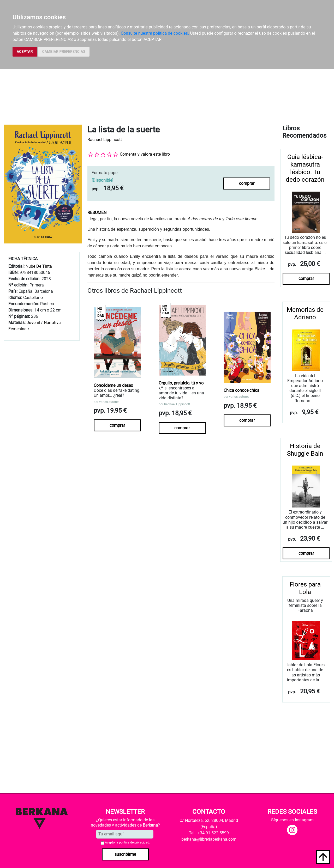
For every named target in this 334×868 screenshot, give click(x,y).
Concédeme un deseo (113, 385)
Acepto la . (127, 842)
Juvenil (33, 323)
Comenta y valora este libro (145, 154)
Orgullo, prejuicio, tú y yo (181, 383)
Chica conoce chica (241, 390)
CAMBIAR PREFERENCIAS (64, 52)
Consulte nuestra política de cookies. (155, 33)
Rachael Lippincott (105, 140)
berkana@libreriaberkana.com (209, 839)
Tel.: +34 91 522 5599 (209, 833)
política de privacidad (134, 842)
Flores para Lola (305, 588)
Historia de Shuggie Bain (305, 450)
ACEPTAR (25, 52)
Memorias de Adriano (305, 313)
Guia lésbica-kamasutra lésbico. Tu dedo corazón (305, 168)
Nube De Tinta (39, 266)
